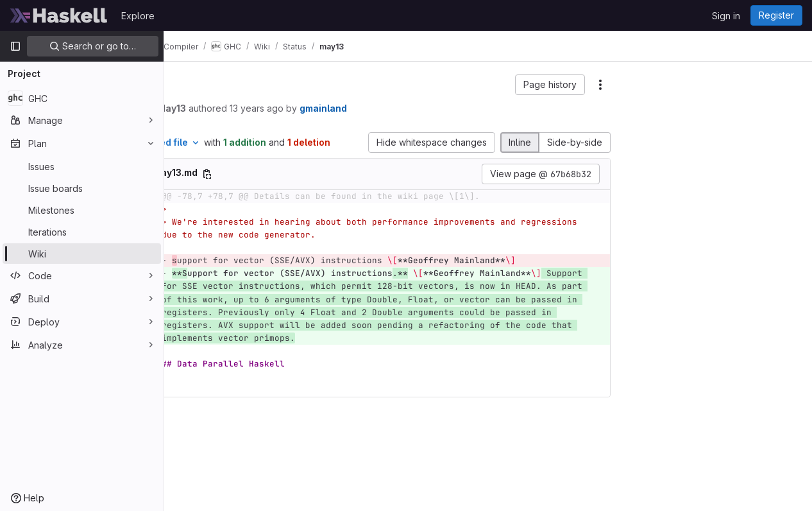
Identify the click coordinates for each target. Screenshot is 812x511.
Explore (138, 16)
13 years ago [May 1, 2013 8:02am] (351, 108)
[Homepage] (59, 15)
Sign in (726, 16)
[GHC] (82, 98)
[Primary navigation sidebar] (15, 46)
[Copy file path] (301, 187)
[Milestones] (82, 210)
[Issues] (82, 166)
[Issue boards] (82, 188)
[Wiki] (82, 254)
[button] (550, 85)
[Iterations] (82, 232)
